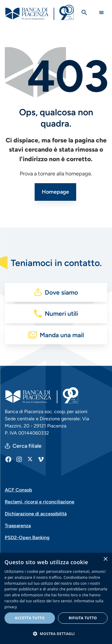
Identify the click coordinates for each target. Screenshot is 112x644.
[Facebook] (8, 459)
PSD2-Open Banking (27, 538)
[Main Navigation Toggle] (101, 12)
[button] (56, 634)
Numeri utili (61, 314)
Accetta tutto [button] (30, 618)
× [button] (105, 559)
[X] (30, 459)
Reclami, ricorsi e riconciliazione (40, 502)
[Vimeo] (41, 459)
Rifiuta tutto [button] (83, 618)
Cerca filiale (27, 446)
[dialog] (56, 598)
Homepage (55, 192)
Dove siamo (61, 292)
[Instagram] (19, 459)
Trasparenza (18, 526)
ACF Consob (18, 490)
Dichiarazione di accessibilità (36, 514)
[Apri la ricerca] (84, 13)
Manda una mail (62, 335)
